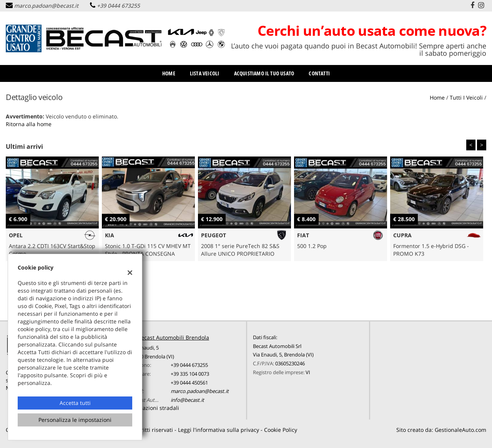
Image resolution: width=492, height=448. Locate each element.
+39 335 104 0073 (190, 374)
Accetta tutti (75, 403)
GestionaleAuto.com (460, 430)
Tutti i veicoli (466, 97)
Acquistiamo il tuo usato (264, 73)
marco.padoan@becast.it (46, 6)
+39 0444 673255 (118, 6)
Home (169, 73)
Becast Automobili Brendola (173, 337)
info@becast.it (187, 400)
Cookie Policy (281, 430)
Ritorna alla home (29, 124)
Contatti (319, 73)
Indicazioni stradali (155, 408)
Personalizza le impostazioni (75, 420)
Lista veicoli (205, 73)
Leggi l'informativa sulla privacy (219, 430)
